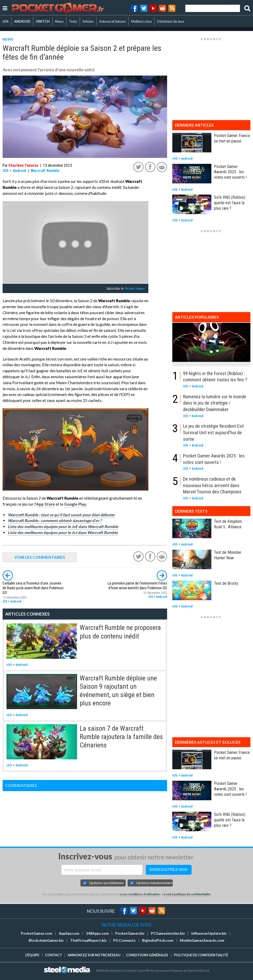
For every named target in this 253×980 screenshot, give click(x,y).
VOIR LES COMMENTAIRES (40, 557)
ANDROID (22, 21)
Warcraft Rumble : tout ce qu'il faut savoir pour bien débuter (61, 515)
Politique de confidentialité (201, 955)
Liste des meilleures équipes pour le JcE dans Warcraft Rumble (63, 526)
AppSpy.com (69, 933)
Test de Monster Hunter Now (228, 555)
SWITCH (43, 21)
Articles (88, 21)
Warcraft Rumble (45, 171)
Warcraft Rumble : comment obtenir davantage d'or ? (55, 520)
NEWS (8, 39)
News (59, 21)
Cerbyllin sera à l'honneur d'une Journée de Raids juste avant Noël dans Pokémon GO (33, 588)
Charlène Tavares (23, 165)
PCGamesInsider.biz (168, 933)
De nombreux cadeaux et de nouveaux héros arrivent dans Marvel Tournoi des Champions (212, 485)
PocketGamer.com (37, 933)
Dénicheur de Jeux (171, 21)
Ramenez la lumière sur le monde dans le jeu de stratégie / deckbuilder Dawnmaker (215, 403)
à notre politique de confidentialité (187, 894)
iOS (6, 21)
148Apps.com (97, 933)
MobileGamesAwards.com (202, 940)
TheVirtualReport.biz (88, 940)
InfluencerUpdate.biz (209, 933)
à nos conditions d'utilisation (140, 894)
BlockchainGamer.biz (46, 940)
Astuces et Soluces (112, 21)
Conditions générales (147, 955)
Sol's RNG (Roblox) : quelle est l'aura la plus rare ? (230, 203)
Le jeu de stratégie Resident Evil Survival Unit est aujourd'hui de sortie (213, 432)
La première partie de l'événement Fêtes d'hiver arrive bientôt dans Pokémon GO (137, 586)
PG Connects (124, 940)
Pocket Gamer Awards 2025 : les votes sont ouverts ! (230, 172)
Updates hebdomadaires (155, 883)
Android (19, 171)
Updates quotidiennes (106, 883)
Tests (73, 21)
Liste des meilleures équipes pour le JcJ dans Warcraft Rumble (63, 532)
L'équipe (32, 955)
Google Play (75, 504)
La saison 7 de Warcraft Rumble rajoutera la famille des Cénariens (121, 737)
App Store (46, 504)
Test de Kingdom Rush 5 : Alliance (228, 524)
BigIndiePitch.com (158, 940)
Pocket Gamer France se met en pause (232, 138)
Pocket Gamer (135, 289)
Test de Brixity (226, 583)
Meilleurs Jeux (141, 21)
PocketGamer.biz (130, 933)
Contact (53, 955)
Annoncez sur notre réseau (94, 955)
